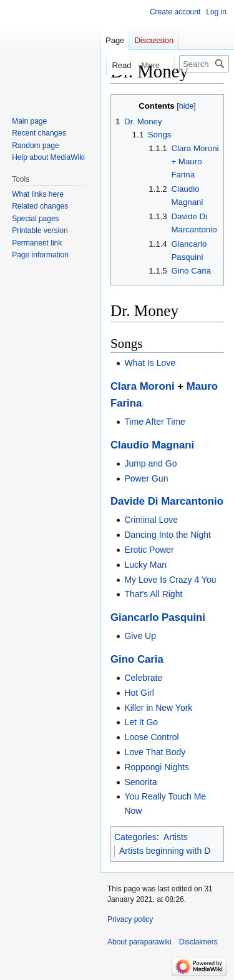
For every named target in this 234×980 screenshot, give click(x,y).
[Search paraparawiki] (204, 64)
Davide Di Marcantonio (167, 501)
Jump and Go (150, 463)
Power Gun (146, 478)
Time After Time (155, 422)
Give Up (140, 636)
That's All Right (153, 594)
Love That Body (155, 752)
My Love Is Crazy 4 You (170, 580)
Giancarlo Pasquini (158, 617)
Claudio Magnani (152, 445)
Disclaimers (198, 942)
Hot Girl (139, 693)
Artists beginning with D (165, 851)
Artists (176, 837)
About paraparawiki (139, 942)
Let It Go (141, 722)
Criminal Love (151, 520)
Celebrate (143, 678)
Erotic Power (149, 550)
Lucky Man (145, 565)
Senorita (140, 782)
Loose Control (151, 737)
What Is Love (150, 363)
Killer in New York (158, 708)
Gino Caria (137, 659)
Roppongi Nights (157, 767)
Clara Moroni (143, 386)
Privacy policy (130, 919)
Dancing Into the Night (168, 535)
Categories (135, 837)
